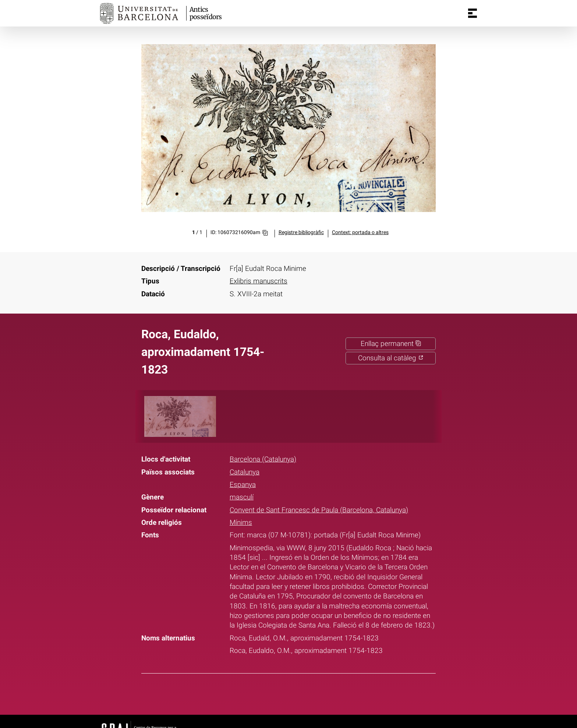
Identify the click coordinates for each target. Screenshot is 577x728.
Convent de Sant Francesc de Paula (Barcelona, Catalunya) (319, 510)
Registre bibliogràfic (301, 232)
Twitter (283, 693)
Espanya (243, 485)
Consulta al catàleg (391, 358)
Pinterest (302, 693)
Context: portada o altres (360, 232)
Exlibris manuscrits (259, 281)
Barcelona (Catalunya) (263, 459)
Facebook (264, 693)
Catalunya (245, 472)
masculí (242, 497)
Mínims (241, 523)
